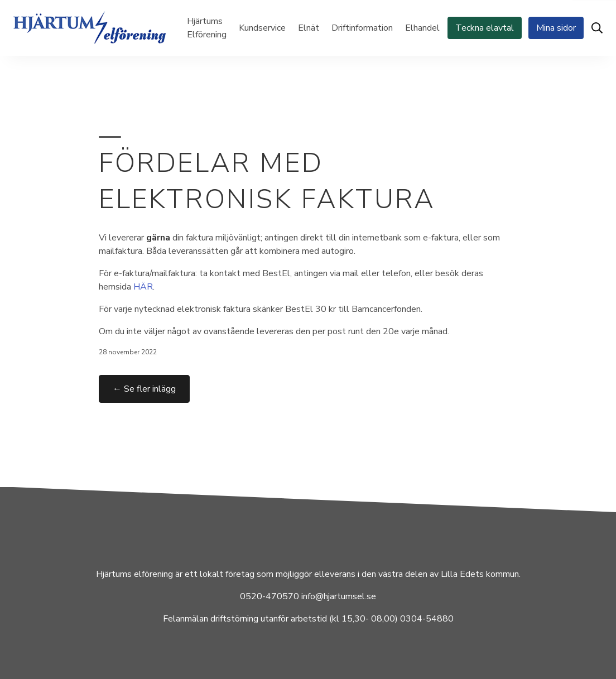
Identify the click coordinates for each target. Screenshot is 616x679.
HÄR (143, 287)
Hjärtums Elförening (207, 28)
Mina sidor (556, 28)
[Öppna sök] (597, 28)
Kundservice (262, 28)
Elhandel (422, 28)
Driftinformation (362, 28)
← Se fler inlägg (144, 389)
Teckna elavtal (485, 28)
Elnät (309, 28)
